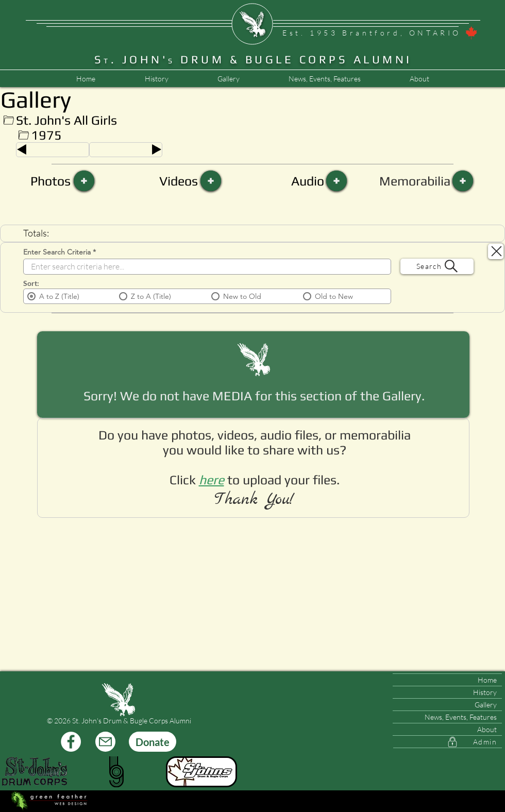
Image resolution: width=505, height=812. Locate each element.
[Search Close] (496, 251)
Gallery (486, 705)
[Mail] (105, 742)
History (485, 692)
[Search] (437, 266)
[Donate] (153, 742)
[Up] (9, 120)
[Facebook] (71, 742)
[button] (324, 79)
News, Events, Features (461, 717)
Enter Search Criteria (57, 252)
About (487, 729)
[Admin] (448, 742)
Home (487, 680)
